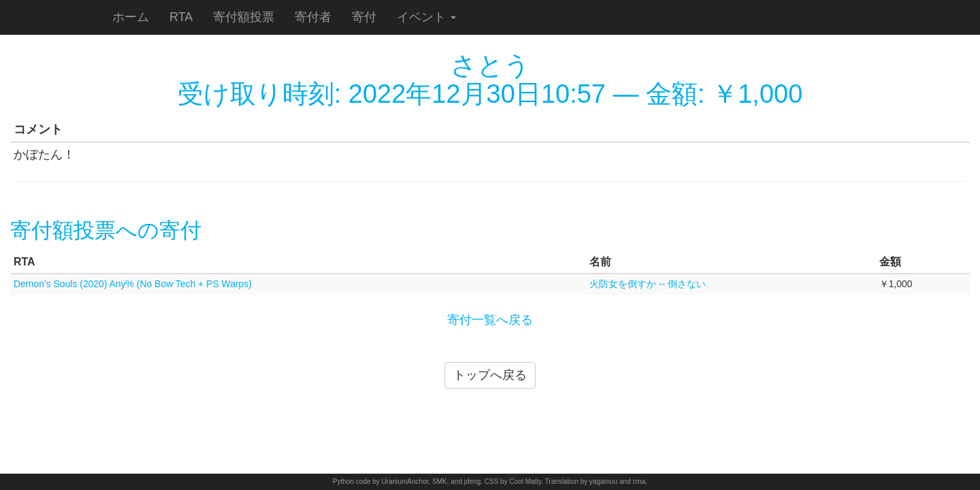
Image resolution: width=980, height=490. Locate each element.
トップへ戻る (490, 375)
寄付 (364, 17)
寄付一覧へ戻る (490, 320)
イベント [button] (426, 17)
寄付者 (313, 17)
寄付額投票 (244, 17)
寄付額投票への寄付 (106, 230)
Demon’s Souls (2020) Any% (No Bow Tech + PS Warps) (133, 284)
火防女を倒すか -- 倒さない (648, 284)
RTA (181, 17)
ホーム (131, 17)
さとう (490, 65)
